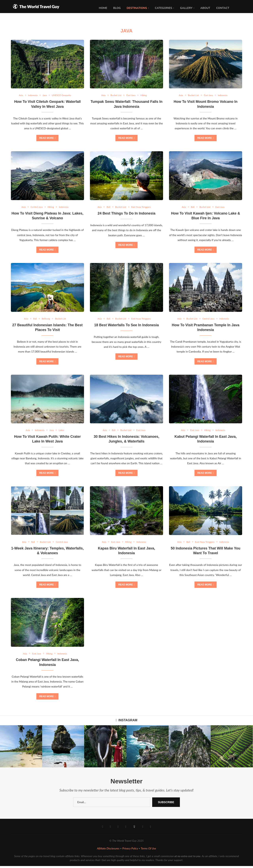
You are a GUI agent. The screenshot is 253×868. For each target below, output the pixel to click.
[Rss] (150, 829)
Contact (223, 8)
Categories (163, 8)
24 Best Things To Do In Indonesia (127, 214)
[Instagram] (111, 829)
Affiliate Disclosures (108, 851)
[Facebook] (103, 829)
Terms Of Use (148, 851)
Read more (48, 138)
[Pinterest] (126, 829)
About (205, 8)
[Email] (142, 829)
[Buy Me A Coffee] (134, 829)
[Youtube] (118, 829)
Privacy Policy (130, 851)
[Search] (240, 8)
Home (103, 8)
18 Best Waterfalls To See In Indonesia (126, 326)
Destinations (137, 8)
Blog (117, 8)
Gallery (186, 8)
